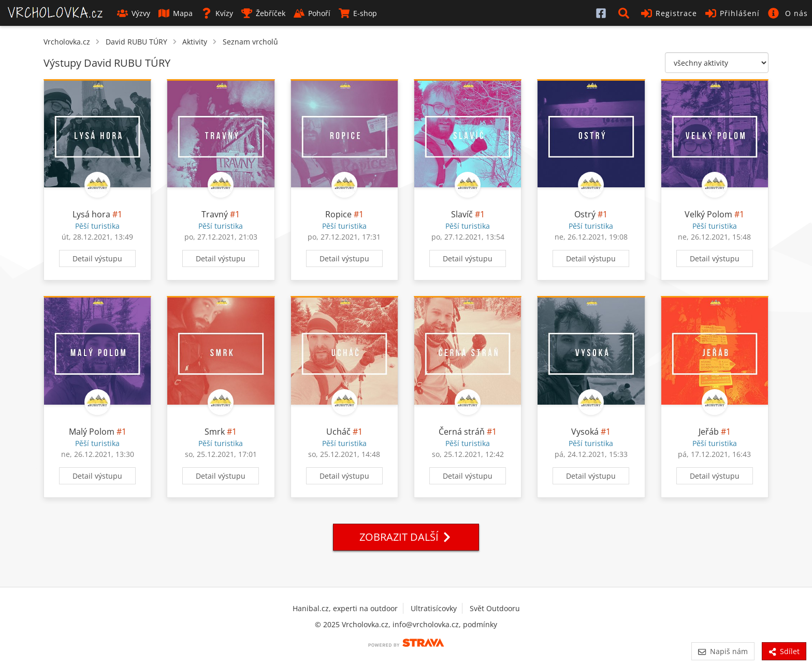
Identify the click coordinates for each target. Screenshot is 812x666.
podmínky (480, 624)
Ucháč (338, 432)
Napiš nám (723, 651)
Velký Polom (708, 214)
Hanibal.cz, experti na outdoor (345, 608)
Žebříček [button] (263, 13)
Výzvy (134, 13)
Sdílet (784, 651)
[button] (626, 13)
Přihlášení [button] (733, 13)
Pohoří (312, 13)
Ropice (338, 214)
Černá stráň (462, 432)
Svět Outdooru (495, 608)
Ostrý (585, 214)
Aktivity (195, 42)
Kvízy (217, 13)
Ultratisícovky (434, 608)
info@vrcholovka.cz (426, 624)
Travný (215, 214)
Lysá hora (91, 214)
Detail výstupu (97, 258)
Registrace (669, 13)
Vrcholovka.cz (67, 42)
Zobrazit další (406, 537)
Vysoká (585, 432)
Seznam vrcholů (250, 42)
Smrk (215, 432)
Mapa (176, 13)
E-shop (358, 13)
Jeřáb (709, 432)
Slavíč (462, 214)
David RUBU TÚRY (136, 42)
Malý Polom (92, 432)
